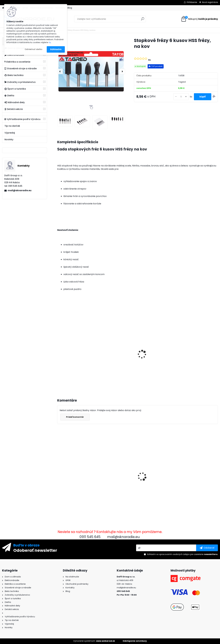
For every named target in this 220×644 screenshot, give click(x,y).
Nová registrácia (210, 2)
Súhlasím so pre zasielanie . (182, 554)
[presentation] (60, 71)
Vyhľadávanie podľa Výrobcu (22, 119)
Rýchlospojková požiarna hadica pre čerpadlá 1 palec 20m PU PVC (196, 471)
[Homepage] (3, 8)
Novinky (9, 139)
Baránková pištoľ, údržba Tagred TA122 (114, 469)
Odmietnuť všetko (33, 49)
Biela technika (14, 75)
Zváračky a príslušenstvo (20, 82)
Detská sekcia (14, 109)
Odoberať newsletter (35, 550)
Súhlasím (56, 49)
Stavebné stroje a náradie (21, 69)
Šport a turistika (15, 89)
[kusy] (181, 97)
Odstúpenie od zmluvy (135, 641)
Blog (70, 8)
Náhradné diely (15, 102)
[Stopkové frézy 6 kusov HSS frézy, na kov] (91, 71)
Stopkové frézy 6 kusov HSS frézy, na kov (74, 477)
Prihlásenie (192, 2)
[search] (143, 20)
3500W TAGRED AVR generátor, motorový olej (76, 355)
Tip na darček (12, 126)
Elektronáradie (14, 55)
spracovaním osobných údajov (174, 554)
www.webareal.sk (106, 641)
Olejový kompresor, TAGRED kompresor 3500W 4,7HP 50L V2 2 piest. (117, 357)
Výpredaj (10, 133)
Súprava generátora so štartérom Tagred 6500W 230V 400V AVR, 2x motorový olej (198, 356)
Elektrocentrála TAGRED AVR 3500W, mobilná (156, 355)
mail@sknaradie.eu (20, 190)
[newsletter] (207, 548)
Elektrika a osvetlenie (17, 62)
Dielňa (9, 96)
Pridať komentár (75, 417)
